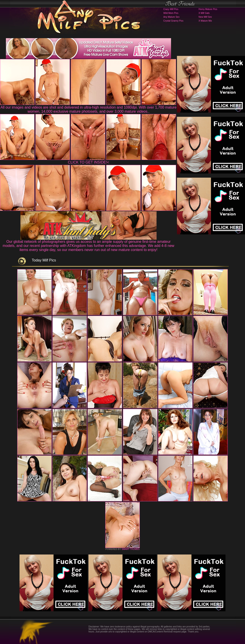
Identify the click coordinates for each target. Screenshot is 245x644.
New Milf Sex (205, 17)
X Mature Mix (205, 21)
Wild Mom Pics (171, 13)
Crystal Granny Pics (173, 21)
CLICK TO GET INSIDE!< (88, 162)
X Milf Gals (204, 13)
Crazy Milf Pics (171, 9)
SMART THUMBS (131, 549)
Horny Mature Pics (208, 9)
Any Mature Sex (171, 17)
